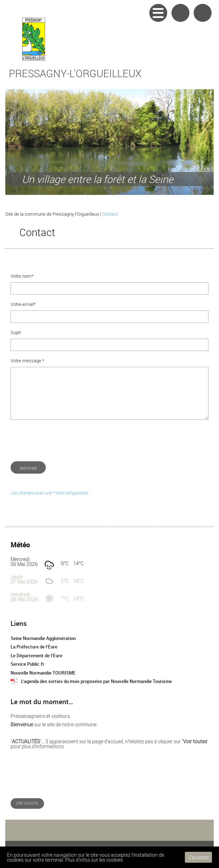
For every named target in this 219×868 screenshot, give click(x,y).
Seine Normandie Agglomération (43, 638)
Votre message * (27, 361)
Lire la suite (27, 803)
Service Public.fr (27, 664)
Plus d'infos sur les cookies (94, 860)
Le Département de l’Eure (36, 656)
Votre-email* (23, 304)
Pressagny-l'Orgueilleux (75, 73)
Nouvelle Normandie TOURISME (43, 673)
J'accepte (198, 857)
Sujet (16, 333)
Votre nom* (22, 276)
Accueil (203, 13)
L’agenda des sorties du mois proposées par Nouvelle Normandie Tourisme (96, 681)
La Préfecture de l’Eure (34, 647)
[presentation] (64, 441)
